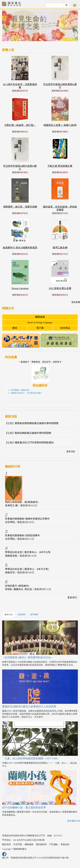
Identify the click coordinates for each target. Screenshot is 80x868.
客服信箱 (65, 844)
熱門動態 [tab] (34, 615)
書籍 (15, 328)
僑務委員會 (11, 556)
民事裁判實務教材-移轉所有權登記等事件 (27, 519)
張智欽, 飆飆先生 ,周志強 (18, 589)
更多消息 (71, 452)
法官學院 (10, 522)
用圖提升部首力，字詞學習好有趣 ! (26, 393)
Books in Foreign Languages (40, 322)
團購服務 (40, 317)
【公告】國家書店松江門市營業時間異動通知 (29, 443)
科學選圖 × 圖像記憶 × (21, 390)
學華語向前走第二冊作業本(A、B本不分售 (28, 552)
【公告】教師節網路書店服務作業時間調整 (28, 433)
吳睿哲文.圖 (11, 505)
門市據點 (54, 844)
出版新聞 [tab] (21, 615)
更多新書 (76, 302)
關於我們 (6, 844)
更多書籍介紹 (74, 821)
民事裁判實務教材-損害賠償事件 (22, 535)
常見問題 (18, 844)
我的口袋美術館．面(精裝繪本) (22, 502)
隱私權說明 (41, 844)
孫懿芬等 (10, 572)
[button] (8, 27)
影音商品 (65, 328)
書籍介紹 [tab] (8, 615)
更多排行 (72, 598)
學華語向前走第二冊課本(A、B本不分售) (27, 569)
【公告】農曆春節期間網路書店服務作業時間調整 (32, 423)
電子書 (40, 328)
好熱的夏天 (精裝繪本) (17, 586)
